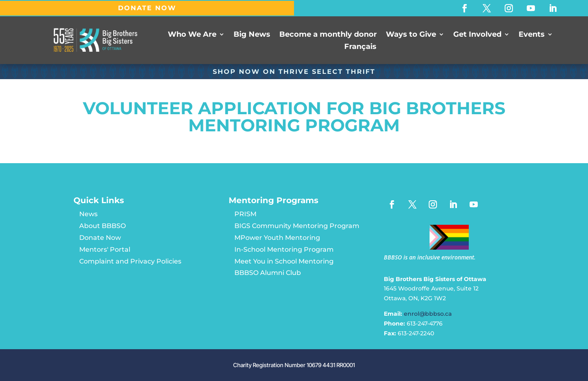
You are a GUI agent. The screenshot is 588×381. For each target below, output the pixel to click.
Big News (252, 35)
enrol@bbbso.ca (428, 314)
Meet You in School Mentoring (284, 261)
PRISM (245, 214)
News (88, 214)
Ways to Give (411, 35)
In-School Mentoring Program (284, 249)
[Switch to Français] (360, 48)
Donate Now (100, 238)
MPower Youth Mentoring (277, 238)
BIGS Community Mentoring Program (297, 226)
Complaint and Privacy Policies (130, 261)
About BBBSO (102, 226)
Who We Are (192, 35)
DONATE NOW (147, 8)
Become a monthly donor (328, 35)
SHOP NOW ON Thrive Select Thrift (294, 72)
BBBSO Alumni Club (268, 273)
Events (532, 35)
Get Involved (477, 35)
